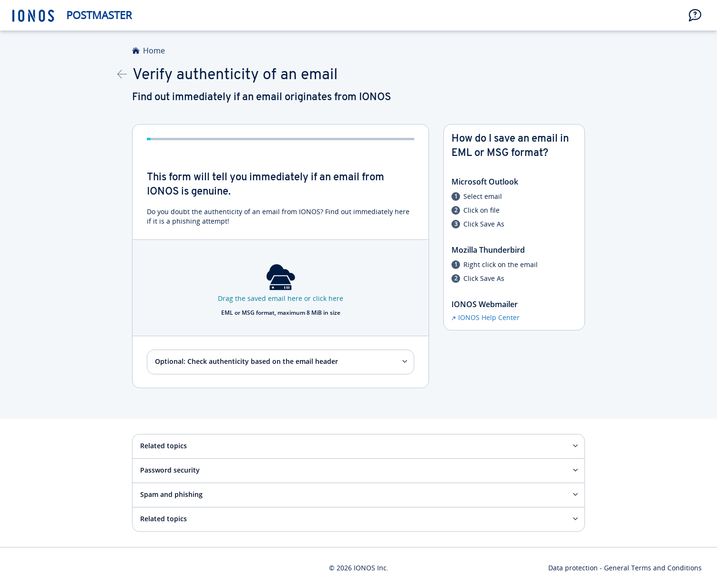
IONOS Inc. (371, 568)
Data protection (573, 568)
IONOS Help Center (489, 317)
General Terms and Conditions (653, 568)
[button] (695, 15)
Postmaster (99, 15)
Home (154, 51)
